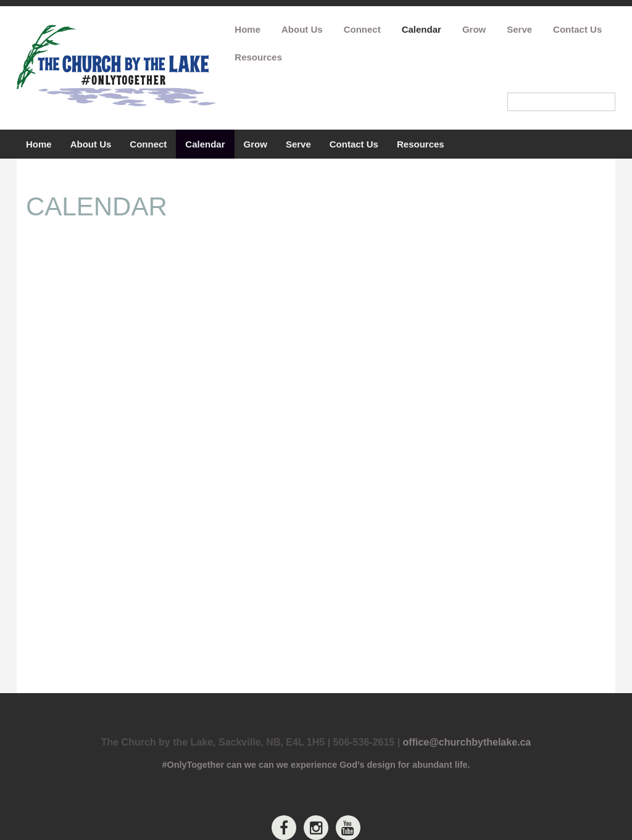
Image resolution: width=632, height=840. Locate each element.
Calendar (422, 29)
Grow (474, 29)
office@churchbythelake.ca (467, 742)
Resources (258, 57)
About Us (302, 29)
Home (247, 29)
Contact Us (577, 29)
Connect (362, 29)
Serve (519, 29)
